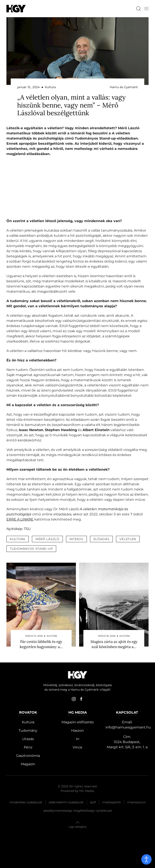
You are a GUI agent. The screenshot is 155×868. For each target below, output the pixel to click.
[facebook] (81, 699)
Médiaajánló (111, 802)
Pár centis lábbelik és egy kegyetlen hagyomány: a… (41, 644)
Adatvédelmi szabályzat (66, 802)
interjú (76, 539)
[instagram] (74, 699)
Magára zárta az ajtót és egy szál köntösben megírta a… (114, 644)
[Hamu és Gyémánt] (16, 8)
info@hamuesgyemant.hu (128, 727)
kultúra (18, 539)
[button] (146, 9)
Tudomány (28, 731)
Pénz (28, 747)
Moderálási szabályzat (26, 802)
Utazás (28, 739)
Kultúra (28, 722)
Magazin (28, 764)
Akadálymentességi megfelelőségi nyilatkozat (78, 811)
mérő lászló (47, 539)
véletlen (128, 539)
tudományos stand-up (31, 549)
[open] (146, 859)
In (78, 739)
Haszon (77, 731)
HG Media (87, 791)
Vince (77, 747)
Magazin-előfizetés (78, 722)
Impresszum (136, 802)
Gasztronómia (28, 756)
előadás (102, 539)
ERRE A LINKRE (20, 519)
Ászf (93, 802)
